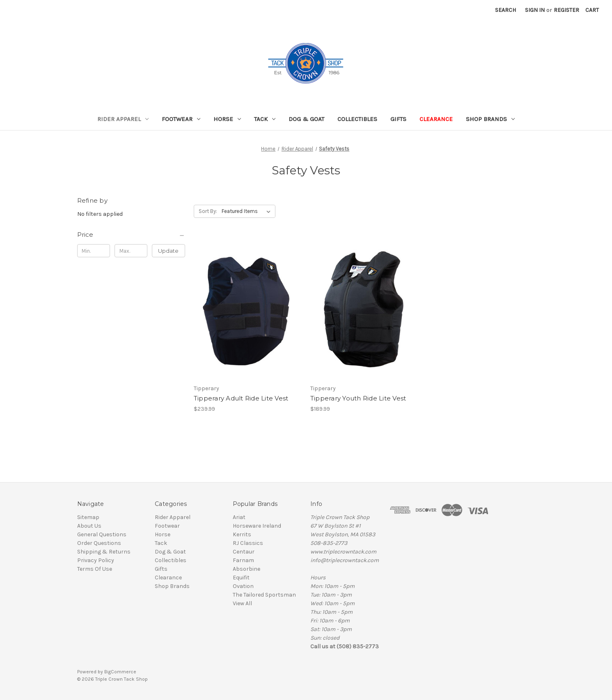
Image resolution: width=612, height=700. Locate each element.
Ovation (243, 586)
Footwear (181, 119)
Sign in (535, 10)
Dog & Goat (306, 119)
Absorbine (246, 569)
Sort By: (208, 211)
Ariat (239, 517)
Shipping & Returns (104, 552)
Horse (227, 119)
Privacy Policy (96, 560)
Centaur (244, 552)
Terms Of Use (95, 569)
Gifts (398, 119)
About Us (89, 526)
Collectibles (357, 119)
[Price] (131, 235)
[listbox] (248, 211)
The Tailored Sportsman (264, 595)
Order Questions (99, 543)
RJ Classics (248, 543)
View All (242, 603)
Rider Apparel (123, 119)
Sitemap (88, 517)
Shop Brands (490, 119)
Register (566, 10)
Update (168, 251)
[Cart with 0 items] (592, 10)
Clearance (436, 119)
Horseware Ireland (257, 526)
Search (505, 10)
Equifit (241, 578)
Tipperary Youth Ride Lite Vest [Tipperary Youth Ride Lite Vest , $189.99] (358, 398)
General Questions (102, 534)
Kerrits (242, 534)
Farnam (243, 560)
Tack (265, 119)
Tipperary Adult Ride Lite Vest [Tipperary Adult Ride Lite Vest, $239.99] (241, 398)
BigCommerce (120, 672)
